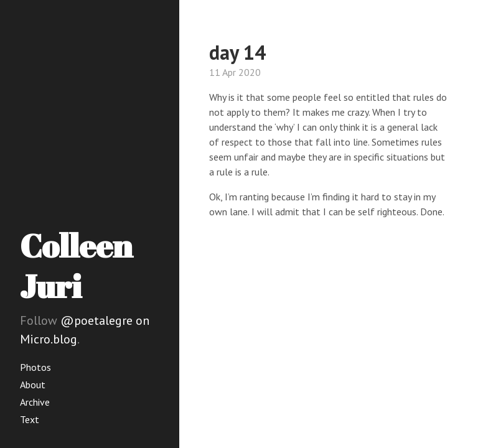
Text (30, 419)
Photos (35, 367)
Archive (35, 402)
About (33, 385)
